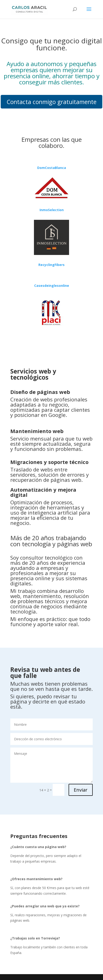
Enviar (81, 790)
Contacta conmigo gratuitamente (51, 102)
